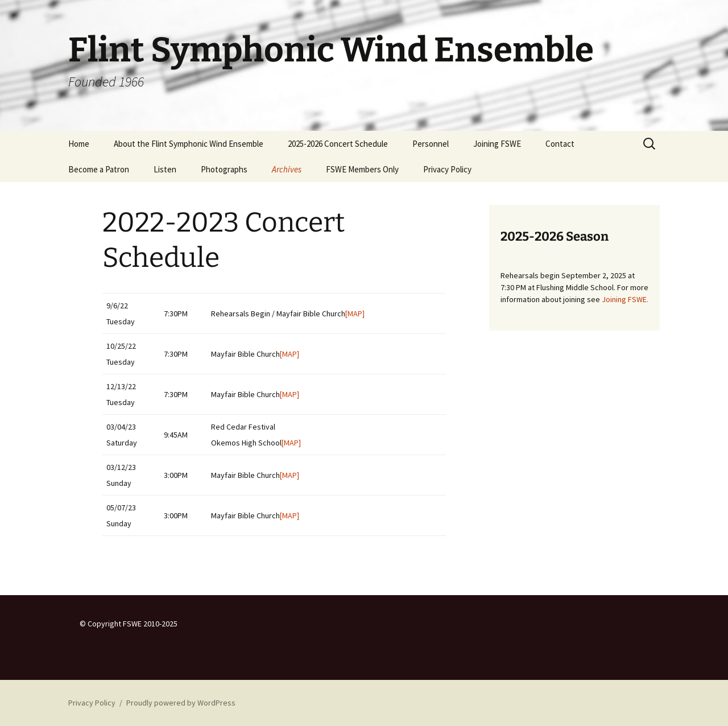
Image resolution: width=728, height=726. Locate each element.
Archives (287, 169)
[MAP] (355, 313)
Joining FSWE (497, 144)
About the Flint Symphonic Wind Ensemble (189, 144)
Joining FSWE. (625, 299)
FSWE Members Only (362, 169)
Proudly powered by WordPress (181, 703)
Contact (560, 144)
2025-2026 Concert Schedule (338, 144)
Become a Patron (99, 169)
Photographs (224, 169)
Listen (165, 169)
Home (79, 144)
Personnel (431, 144)
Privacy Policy (447, 169)
